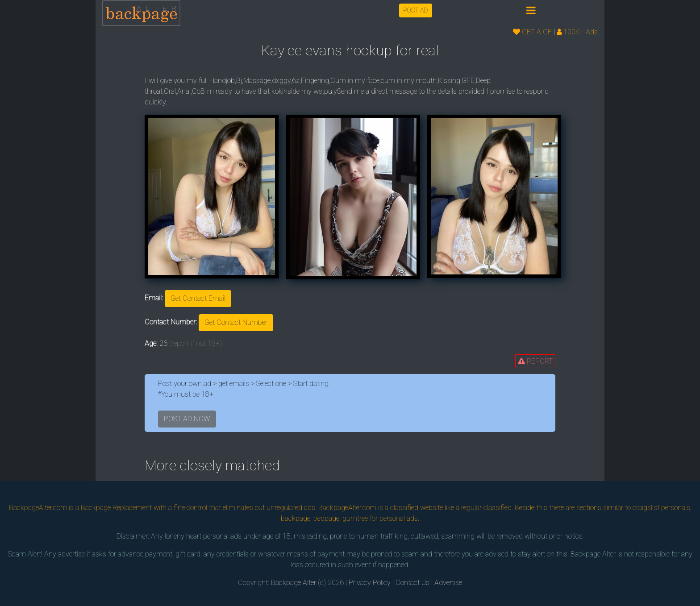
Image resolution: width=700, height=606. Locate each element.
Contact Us (412, 583)
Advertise (448, 583)
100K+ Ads (577, 32)
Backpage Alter (294, 583)
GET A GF (532, 32)
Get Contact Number (236, 322)
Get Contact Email (198, 298)
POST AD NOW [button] (187, 419)
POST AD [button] (416, 10)
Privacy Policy (370, 583)
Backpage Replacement (116, 508)
